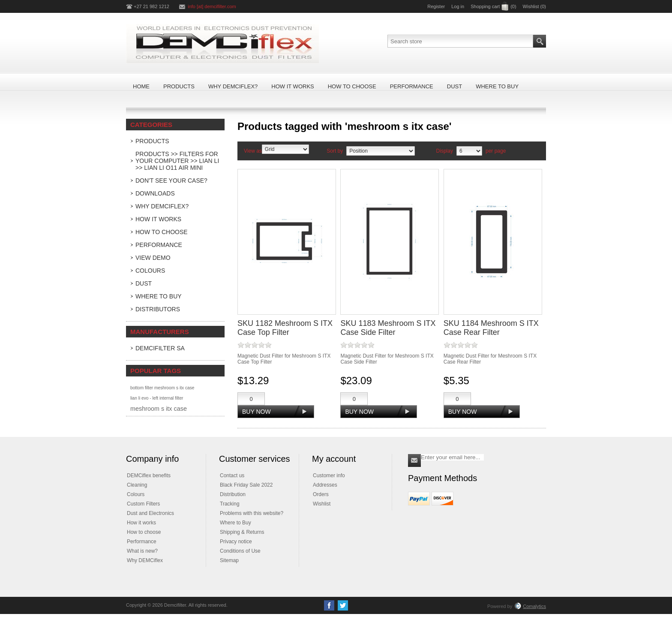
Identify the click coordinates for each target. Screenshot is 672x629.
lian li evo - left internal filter (157, 398)
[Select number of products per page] (469, 151)
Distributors (158, 309)
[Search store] (460, 41)
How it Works (158, 219)
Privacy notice (236, 542)
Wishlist (322, 504)
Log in (458, 6)
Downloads (155, 193)
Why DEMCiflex (145, 560)
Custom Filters (143, 504)
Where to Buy (159, 296)
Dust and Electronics (150, 513)
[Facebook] (329, 605)
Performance (159, 245)
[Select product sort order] (381, 151)
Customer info (329, 476)
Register (436, 6)
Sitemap (229, 560)
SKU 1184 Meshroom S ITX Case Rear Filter (491, 328)
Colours (150, 271)
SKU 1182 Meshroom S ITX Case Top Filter (285, 328)
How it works (141, 523)
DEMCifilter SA (160, 348)
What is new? (142, 551)
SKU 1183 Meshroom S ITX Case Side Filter (388, 328)
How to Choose (162, 232)
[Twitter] (343, 605)
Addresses (325, 485)
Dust (144, 283)
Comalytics (530, 606)
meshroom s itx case (159, 409)
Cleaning (137, 485)
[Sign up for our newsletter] (452, 457)
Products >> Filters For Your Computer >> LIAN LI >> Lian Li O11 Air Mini (177, 161)
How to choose (144, 532)
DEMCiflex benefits (149, 476)
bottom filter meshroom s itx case (162, 388)
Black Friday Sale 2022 (246, 485)
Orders (321, 494)
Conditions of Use (240, 551)
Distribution (233, 494)
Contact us (232, 476)
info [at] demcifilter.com (212, 6)
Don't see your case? (171, 181)
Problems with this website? (252, 513)
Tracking (230, 504)
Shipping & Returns (242, 532)
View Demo (153, 258)
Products (152, 141)
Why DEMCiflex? (162, 206)
